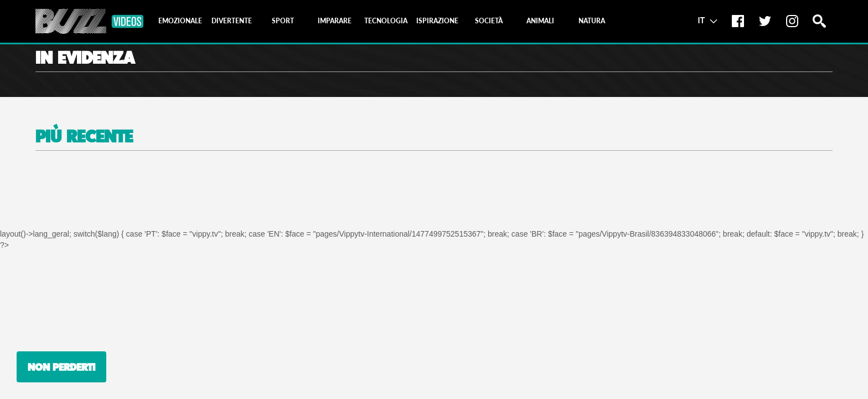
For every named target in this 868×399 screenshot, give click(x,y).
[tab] (180, 21)
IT (707, 20)
